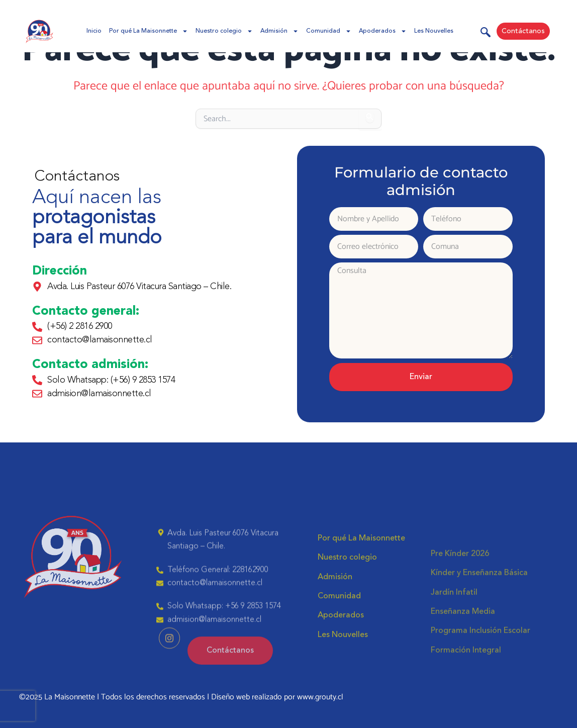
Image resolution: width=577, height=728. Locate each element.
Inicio (94, 31)
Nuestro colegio (224, 31)
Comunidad (329, 31)
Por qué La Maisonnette (149, 31)
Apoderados (383, 31)
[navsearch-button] (486, 34)
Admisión (279, 31)
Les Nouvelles (434, 31)
